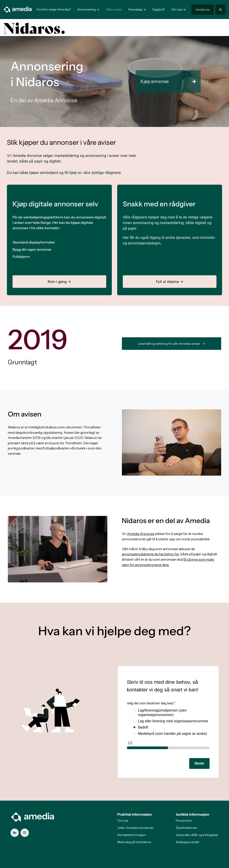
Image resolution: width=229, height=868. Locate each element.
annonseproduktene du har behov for (151, 554)
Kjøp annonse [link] (168, 81)
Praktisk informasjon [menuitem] (135, 814)
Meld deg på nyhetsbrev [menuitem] (134, 842)
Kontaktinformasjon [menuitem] (132, 835)
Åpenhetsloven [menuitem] (187, 828)
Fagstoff (159, 9)
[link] (18, 9)
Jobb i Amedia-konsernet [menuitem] (135, 828)
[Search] (221, 10)
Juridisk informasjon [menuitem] (193, 814)
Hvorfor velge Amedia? (54, 9)
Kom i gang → (59, 282)
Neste (199, 763)
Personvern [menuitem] (184, 821)
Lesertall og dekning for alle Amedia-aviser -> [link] (171, 344)
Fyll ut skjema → (170, 282)
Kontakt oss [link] (203, 10)
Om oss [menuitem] (123, 821)
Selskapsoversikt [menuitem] (188, 842)
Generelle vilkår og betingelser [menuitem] (197, 835)
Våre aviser (114, 9)
